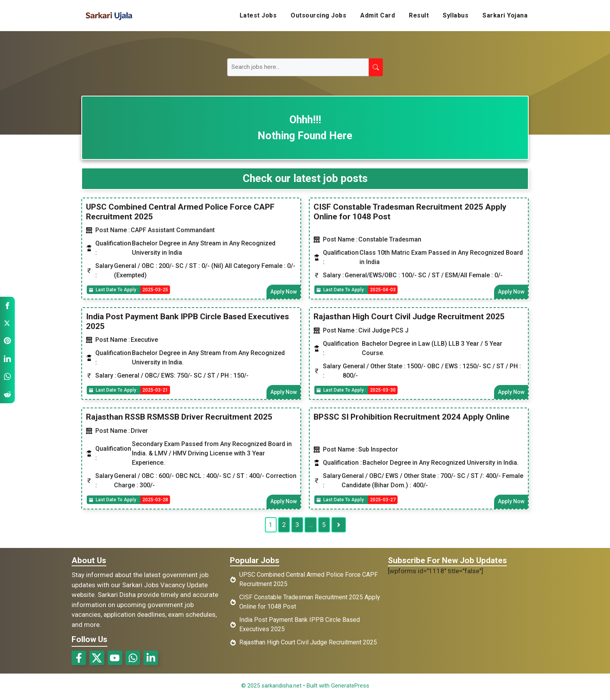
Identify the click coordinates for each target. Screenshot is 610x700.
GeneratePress (350, 688)
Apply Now (283, 292)
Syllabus (456, 15)
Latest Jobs (258, 15)
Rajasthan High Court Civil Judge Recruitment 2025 (409, 317)
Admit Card (378, 15)
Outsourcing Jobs (318, 15)
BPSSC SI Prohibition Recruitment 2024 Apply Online (412, 418)
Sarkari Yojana (505, 15)
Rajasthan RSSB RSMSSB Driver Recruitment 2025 (179, 418)
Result (419, 15)
